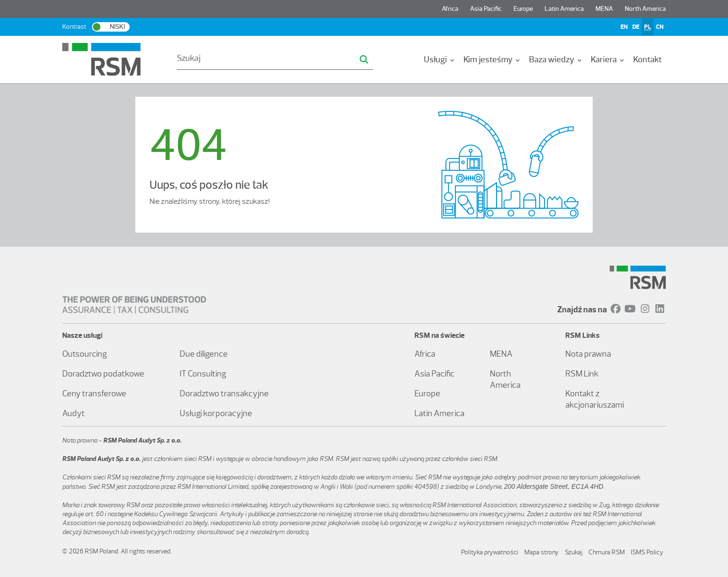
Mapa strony (542, 552)
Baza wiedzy (556, 59)
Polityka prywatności (490, 552)
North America (645, 9)
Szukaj (574, 552)
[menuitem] (440, 59)
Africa (450, 9)
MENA (604, 9)
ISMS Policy (647, 552)
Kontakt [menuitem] (648, 59)
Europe (523, 9)
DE (636, 27)
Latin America (564, 9)
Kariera (608, 59)
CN (660, 27)
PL (648, 27)
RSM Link (582, 374)
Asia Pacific (486, 9)
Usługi (440, 59)
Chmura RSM (607, 552)
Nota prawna (588, 354)
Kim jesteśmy (492, 59)
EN (624, 27)
